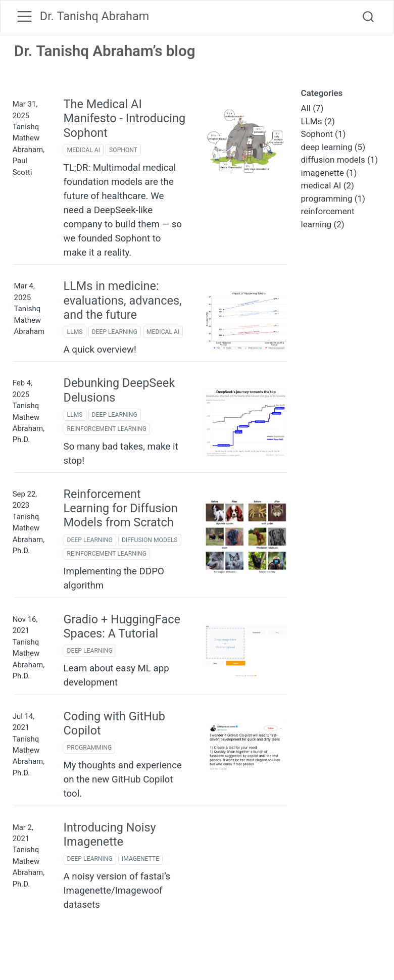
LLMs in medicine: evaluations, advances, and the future (123, 300)
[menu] (24, 16)
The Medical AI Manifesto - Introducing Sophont (125, 118)
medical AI (84, 150)
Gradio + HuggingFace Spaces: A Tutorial (122, 626)
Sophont (123, 150)
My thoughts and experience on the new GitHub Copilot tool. (123, 779)
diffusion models (150, 540)
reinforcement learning (107, 429)
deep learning (115, 332)
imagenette (140, 859)
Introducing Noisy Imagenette (110, 835)
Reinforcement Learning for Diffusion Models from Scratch (121, 508)
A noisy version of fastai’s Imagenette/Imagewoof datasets (117, 891)
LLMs (75, 332)
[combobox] (369, 17)
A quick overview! (100, 350)
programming (90, 748)
